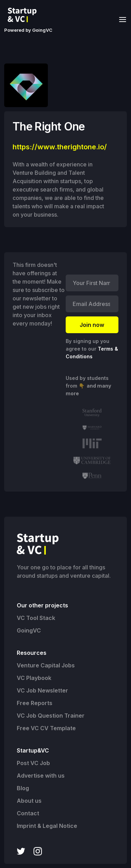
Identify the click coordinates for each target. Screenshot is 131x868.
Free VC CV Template (46, 728)
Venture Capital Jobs (46, 665)
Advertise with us (41, 776)
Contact (28, 813)
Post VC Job (33, 763)
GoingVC (29, 630)
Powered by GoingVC (28, 30)
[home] (24, 15)
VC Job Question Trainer (51, 716)
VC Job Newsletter (42, 690)
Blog (23, 788)
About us (29, 801)
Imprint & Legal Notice (47, 826)
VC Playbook (34, 678)
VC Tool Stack (36, 618)
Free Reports (35, 703)
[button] (121, 19)
